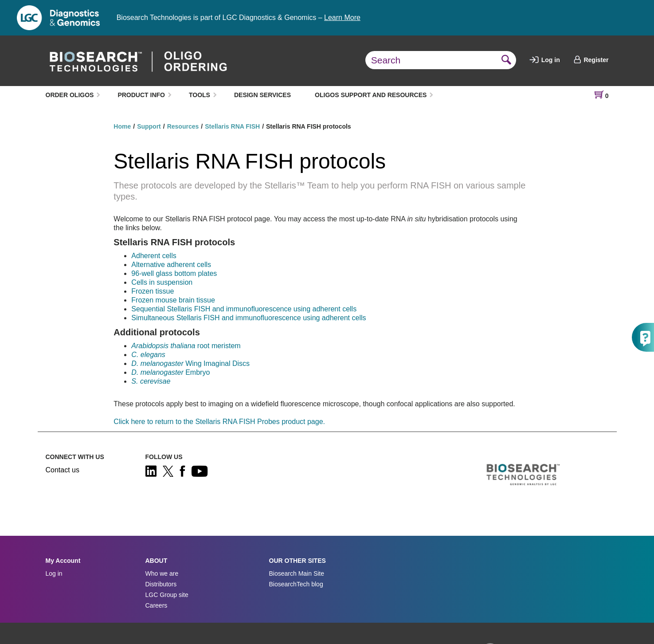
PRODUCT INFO (141, 95)
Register (591, 60)
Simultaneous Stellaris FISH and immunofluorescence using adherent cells (249, 318)
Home (122, 126)
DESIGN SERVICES (262, 95)
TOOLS (200, 95)
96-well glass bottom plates (174, 273)
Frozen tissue (153, 291)
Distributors (161, 584)
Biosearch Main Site (297, 573)
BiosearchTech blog (296, 584)
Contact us (63, 470)
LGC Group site (167, 595)
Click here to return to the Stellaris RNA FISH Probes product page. (219, 422)
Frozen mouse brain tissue (173, 300)
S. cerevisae (151, 381)
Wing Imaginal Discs (190, 363)
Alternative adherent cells (171, 265)
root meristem (186, 346)
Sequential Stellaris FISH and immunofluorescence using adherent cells (244, 309)
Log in (545, 60)
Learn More (342, 18)
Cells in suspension (162, 282)
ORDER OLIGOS (70, 95)
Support (149, 126)
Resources (183, 126)
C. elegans (148, 355)
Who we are (162, 573)
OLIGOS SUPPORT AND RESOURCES (371, 95)
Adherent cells (154, 256)
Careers (157, 605)
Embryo (170, 372)
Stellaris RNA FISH (232, 126)
